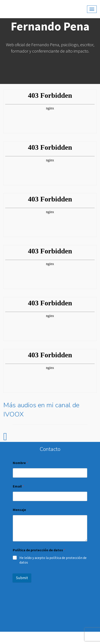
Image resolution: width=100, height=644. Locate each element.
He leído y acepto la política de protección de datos (53, 560)
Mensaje (19, 510)
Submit (22, 578)
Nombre (20, 463)
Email (18, 486)
